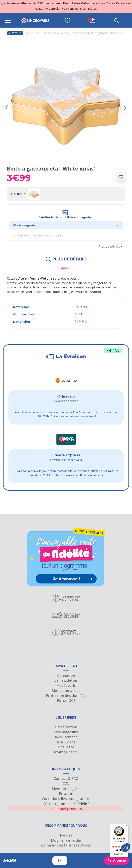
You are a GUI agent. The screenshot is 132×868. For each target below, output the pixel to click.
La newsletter (66, 680)
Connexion (66, 675)
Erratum (66, 793)
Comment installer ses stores (66, 845)
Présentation (66, 727)
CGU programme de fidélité (66, 804)
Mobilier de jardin (66, 840)
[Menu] (126, 827)
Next (126, 102)
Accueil (31, 33)
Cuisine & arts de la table (54, 33)
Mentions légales (66, 789)
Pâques (66, 835)
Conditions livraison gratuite (66, 799)
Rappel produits (66, 809)
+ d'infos (113, 351)
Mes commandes (66, 690)
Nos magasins (66, 732)
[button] (126, 848)
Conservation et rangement (90, 33)
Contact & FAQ (66, 778)
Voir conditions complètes (79, 8)
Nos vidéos (66, 742)
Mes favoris (66, 685)
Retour (15, 33)
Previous (6, 102)
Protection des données (66, 696)
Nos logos (66, 747)
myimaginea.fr (66, 752)
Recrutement (66, 737)
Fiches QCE (66, 700)
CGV (66, 784)
